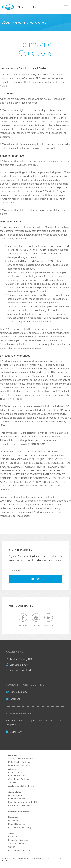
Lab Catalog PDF (17, 665)
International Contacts (18, 840)
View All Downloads (19, 670)
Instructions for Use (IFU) (20, 828)
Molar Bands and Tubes (19, 766)
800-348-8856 (16, 692)
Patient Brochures (17, 824)
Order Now (14, 732)
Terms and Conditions (19, 861)
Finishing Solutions (17, 772)
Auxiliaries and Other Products (22, 786)
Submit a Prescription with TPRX (23, 802)
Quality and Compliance (19, 850)
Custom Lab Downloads (19, 806)
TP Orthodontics (25, 7)
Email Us (13, 699)
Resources (13, 817)
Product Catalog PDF (19, 659)
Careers (12, 847)
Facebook (23, 620)
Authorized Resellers (18, 844)
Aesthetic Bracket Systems (21, 759)
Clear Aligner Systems (18, 779)
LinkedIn (49, 620)
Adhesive (13, 769)
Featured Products (17, 799)
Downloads (13, 821)
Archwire (12, 783)
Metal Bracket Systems (19, 762)
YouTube (36, 620)
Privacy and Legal (54, 859)
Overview (13, 837)
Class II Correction (17, 776)
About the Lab (15, 795)
